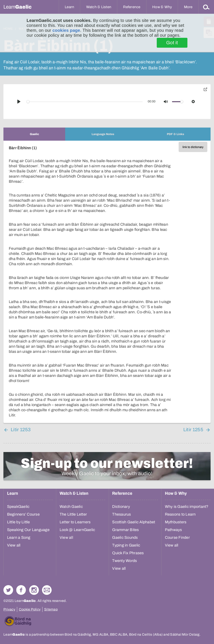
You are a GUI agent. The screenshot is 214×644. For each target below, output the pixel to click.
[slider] (85, 102)
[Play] (19, 102)
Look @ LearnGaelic (77, 530)
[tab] (34, 134)
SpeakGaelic (18, 507)
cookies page (66, 30)
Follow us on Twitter (8, 590)
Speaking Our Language (28, 530)
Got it (172, 43)
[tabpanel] (107, 282)
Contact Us (47, 590)
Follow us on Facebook (21, 590)
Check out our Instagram (34, 590)
